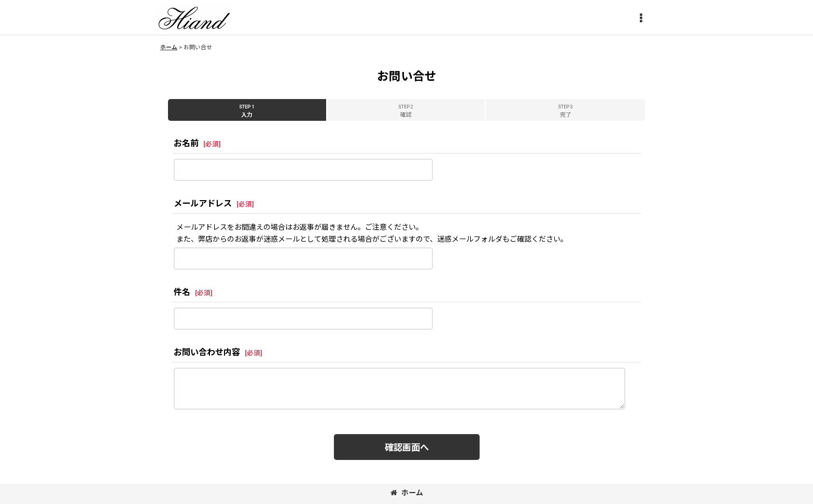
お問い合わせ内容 (207, 352)
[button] (641, 19)
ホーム (407, 493)
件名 (182, 292)
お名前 (186, 143)
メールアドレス (203, 204)
